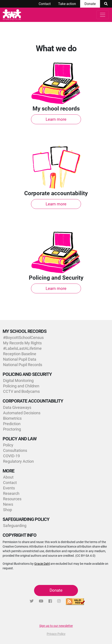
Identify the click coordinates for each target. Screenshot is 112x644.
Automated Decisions (22, 413)
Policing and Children (21, 386)
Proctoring (12, 429)
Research (11, 493)
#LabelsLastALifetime (22, 348)
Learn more (56, 119)
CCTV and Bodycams (21, 391)
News (8, 504)
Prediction (12, 424)
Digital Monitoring (18, 381)
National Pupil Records (23, 365)
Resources (12, 499)
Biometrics (12, 418)
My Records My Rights (22, 343)
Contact (45, 4)
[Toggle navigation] (103, 15)
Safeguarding (15, 526)
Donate (90, 4)
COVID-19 (11, 456)
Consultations (15, 450)
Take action (67, 4)
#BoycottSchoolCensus (23, 338)
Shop (8, 510)
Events (9, 488)
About (8, 477)
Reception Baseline (20, 354)
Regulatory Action (18, 461)
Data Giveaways (17, 407)
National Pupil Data (20, 359)
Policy (8, 445)
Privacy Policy (56, 634)
